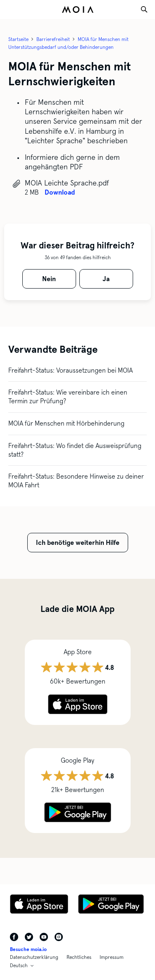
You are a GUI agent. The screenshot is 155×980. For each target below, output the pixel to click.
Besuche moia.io (28, 949)
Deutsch (19, 966)
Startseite (18, 39)
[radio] (49, 279)
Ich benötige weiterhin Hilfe (78, 543)
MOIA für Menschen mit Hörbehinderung (66, 423)
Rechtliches (79, 957)
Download (60, 192)
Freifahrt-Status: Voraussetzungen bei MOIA (70, 370)
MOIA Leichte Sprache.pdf (67, 183)
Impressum (112, 957)
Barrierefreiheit (53, 39)
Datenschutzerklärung (34, 957)
